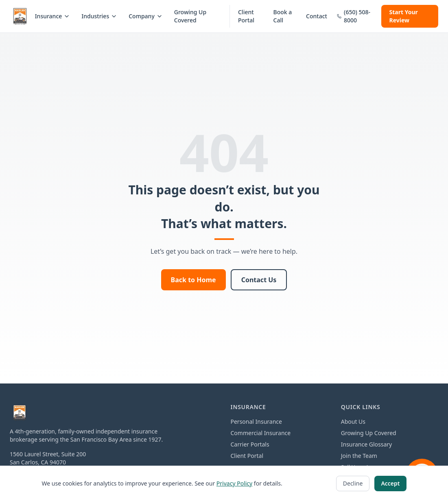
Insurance (53, 16)
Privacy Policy (234, 483)
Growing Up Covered (190, 16)
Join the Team (359, 456)
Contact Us (259, 280)
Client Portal (246, 16)
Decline (353, 483)
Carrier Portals (250, 444)
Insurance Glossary (366, 444)
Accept (390, 483)
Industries (99, 16)
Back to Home (193, 280)
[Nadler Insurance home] (20, 16)
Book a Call (283, 16)
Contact (317, 16)
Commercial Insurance (261, 433)
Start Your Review (404, 16)
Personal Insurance (256, 421)
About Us (353, 421)
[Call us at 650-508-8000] (354, 16)
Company (146, 16)
